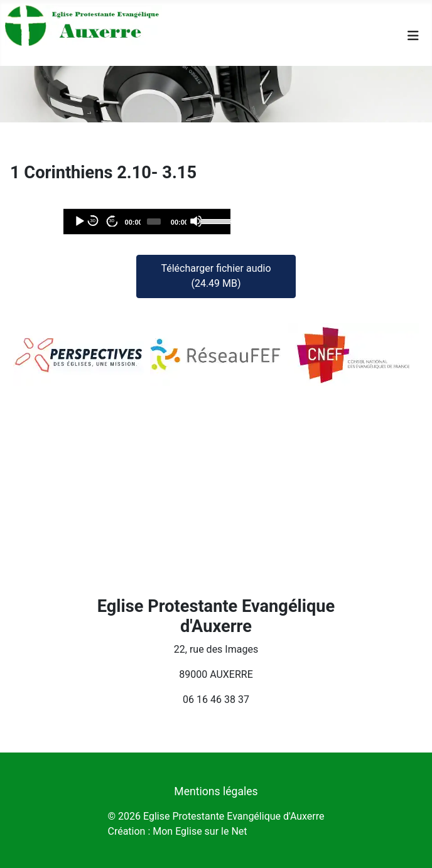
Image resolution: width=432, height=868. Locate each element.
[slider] (154, 222)
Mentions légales (216, 791)
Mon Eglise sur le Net (200, 831)
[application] (147, 222)
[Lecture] (79, 221)
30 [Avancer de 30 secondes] (111, 221)
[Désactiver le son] (196, 221)
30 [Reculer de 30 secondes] (93, 221)
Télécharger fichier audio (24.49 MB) (216, 276)
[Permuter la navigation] (413, 36)
